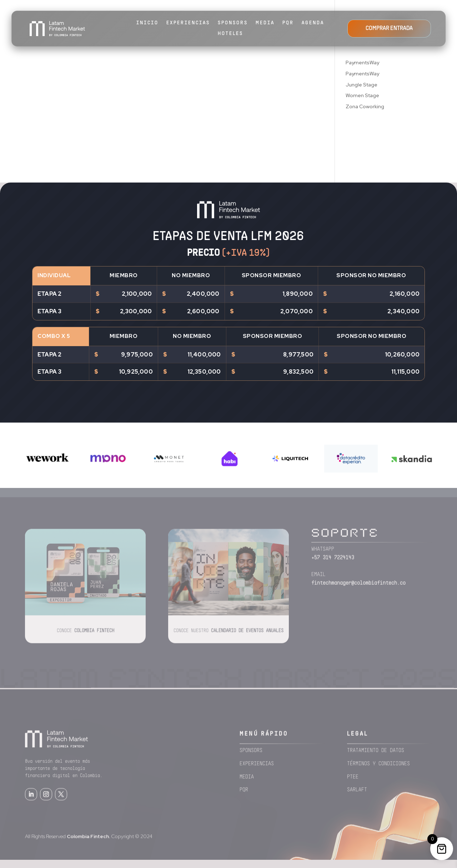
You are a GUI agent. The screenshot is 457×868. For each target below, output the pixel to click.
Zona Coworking (365, 106)
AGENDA (313, 23)
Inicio (147, 23)
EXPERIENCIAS (188, 23)
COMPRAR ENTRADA (389, 29)
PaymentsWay (362, 63)
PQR (288, 23)
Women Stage (362, 95)
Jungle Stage (361, 85)
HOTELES (230, 34)
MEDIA (265, 23)
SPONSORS (233, 23)
